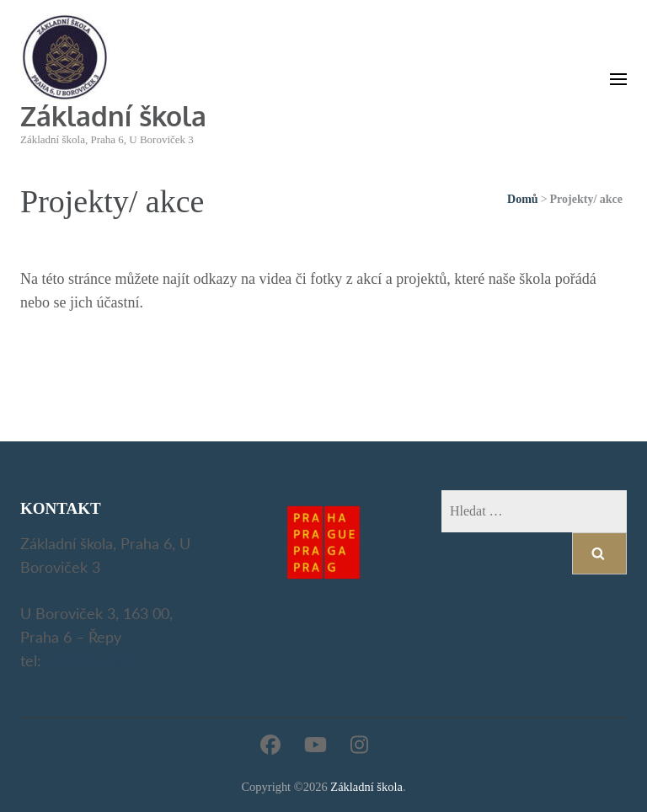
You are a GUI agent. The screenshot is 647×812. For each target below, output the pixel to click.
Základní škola (113, 116)
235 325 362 (88, 660)
